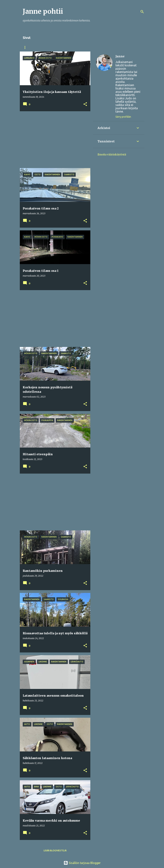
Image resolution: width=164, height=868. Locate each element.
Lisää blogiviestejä (55, 850)
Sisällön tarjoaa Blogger (82, 863)
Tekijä (64, 47)
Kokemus (46, 47)
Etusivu (28, 47)
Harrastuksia (85, 47)
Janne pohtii (43, 11)
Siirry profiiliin (123, 117)
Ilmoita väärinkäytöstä (112, 155)
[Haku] (142, 12)
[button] (85, 104)
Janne (120, 56)
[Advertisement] (54, 140)
